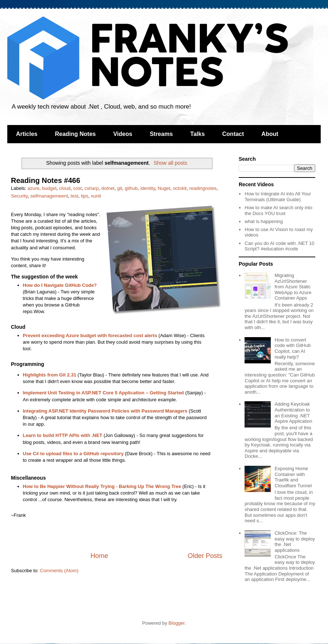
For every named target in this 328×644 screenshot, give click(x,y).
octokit (180, 188)
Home (99, 556)
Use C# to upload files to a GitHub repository (73, 454)
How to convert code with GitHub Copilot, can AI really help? (292, 348)
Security (19, 196)
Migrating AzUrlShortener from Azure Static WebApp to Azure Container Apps (293, 287)
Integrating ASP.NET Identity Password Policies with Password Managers (105, 411)
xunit (96, 196)
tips (85, 196)
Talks (198, 134)
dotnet (108, 188)
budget (49, 188)
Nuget (164, 188)
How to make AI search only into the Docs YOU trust (278, 210)
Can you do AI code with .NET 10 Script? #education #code (279, 246)
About (270, 134)
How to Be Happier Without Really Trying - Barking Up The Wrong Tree (102, 486)
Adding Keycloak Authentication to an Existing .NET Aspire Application (293, 413)
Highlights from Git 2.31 (50, 375)
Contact (233, 134)
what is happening (264, 221)
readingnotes (203, 188)
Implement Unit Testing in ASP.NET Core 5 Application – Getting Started (104, 393)
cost (78, 188)
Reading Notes (75, 134)
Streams (161, 134)
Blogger (176, 623)
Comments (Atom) (59, 571)
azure (34, 188)
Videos (123, 134)
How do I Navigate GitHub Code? (60, 285)
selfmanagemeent (49, 196)
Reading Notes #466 (46, 180)
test (75, 196)
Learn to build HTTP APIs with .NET (63, 435)
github (131, 188)
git (120, 188)
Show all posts (170, 163)
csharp (92, 188)
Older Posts (205, 556)
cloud (65, 188)
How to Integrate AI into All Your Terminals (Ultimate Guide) (278, 197)
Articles (27, 134)
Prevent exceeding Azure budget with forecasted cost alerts (90, 335)
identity (148, 188)
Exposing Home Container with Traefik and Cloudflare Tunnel (293, 477)
